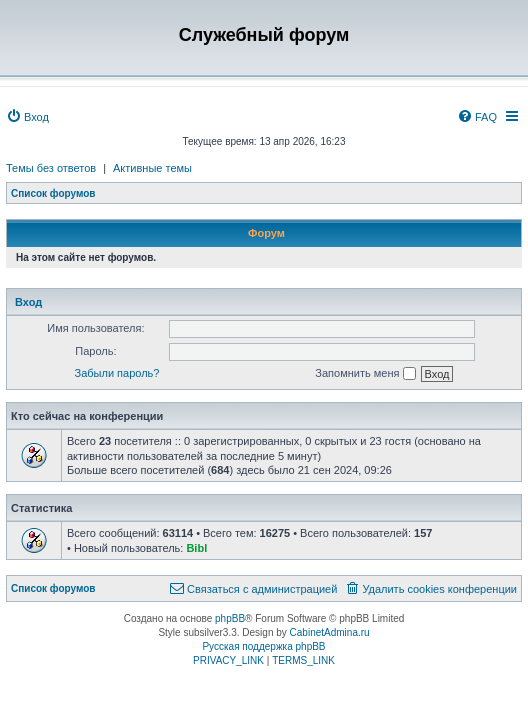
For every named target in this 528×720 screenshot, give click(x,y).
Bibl (196, 548)
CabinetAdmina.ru (330, 632)
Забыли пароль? (117, 373)
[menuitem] (27, 117)
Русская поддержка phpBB (263, 646)
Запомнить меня (365, 374)
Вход (28, 302)
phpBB (230, 618)
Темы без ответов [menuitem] (51, 168)
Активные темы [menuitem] (152, 168)
